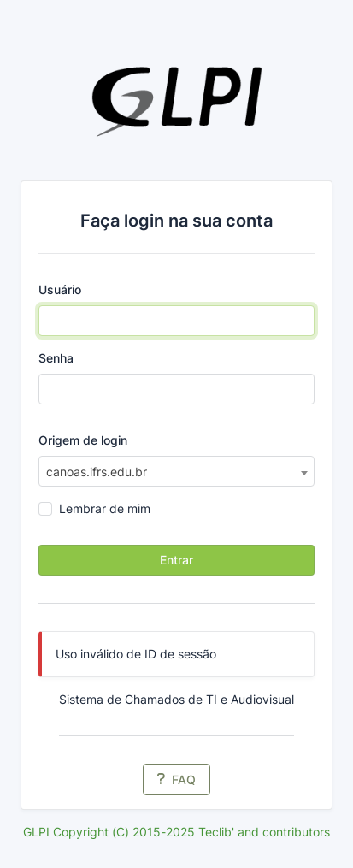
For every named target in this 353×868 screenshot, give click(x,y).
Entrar (176, 560)
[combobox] (176, 471)
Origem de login (83, 440)
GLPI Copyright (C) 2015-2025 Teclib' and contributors (176, 832)
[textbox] (176, 472)
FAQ (176, 779)
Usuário (60, 289)
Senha (56, 358)
